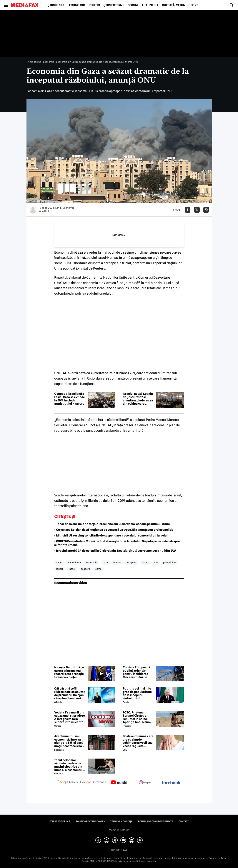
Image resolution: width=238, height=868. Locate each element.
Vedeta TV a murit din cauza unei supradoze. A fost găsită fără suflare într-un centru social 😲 (70, 717)
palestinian (169, 562)
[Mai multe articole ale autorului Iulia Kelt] (33, 210)
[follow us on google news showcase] (93, 783)
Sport (193, 5)
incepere (131, 562)
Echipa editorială (60, 821)
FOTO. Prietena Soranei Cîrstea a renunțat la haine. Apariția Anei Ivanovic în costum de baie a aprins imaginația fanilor (138, 717)
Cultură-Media (173, 5)
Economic (77, 5)
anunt (59, 562)
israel (145, 562)
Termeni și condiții (121, 821)
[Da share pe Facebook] (188, 210)
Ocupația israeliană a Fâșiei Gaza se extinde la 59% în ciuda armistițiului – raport (70, 399)
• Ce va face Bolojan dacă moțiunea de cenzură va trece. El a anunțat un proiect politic (114, 530)
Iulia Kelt (44, 211)
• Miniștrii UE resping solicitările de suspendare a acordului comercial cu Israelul (111, 535)
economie (92, 562)
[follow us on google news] (67, 783)
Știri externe (114, 5)
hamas (117, 562)
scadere (85, 569)
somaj (99, 569)
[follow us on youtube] (119, 783)
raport (60, 569)
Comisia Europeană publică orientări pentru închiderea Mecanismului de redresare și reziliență (138, 672)
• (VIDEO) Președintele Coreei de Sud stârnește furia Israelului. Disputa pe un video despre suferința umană (117, 543)
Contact (184, 821)
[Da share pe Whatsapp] (206, 210)
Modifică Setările (119, 830)
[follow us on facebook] (171, 783)
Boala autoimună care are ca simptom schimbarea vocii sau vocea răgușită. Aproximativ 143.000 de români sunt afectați (138, 741)
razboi (72, 569)
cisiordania (74, 562)
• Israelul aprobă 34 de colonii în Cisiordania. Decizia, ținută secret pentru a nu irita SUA (115, 551)
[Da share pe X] (197, 210)
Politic (94, 5)
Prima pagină (34, 62)
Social (133, 5)
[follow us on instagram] (145, 783)
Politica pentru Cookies (90, 821)
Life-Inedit (150, 5)
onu (156, 562)
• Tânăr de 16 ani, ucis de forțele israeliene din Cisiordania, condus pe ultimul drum (112, 524)
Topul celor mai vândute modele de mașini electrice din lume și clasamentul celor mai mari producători (68, 765)
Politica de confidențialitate (156, 821)
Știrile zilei (56, 5)
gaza (105, 562)
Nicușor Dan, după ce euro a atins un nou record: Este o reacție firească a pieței (69, 672)
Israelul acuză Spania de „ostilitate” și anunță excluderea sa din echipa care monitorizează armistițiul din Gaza (138, 399)
